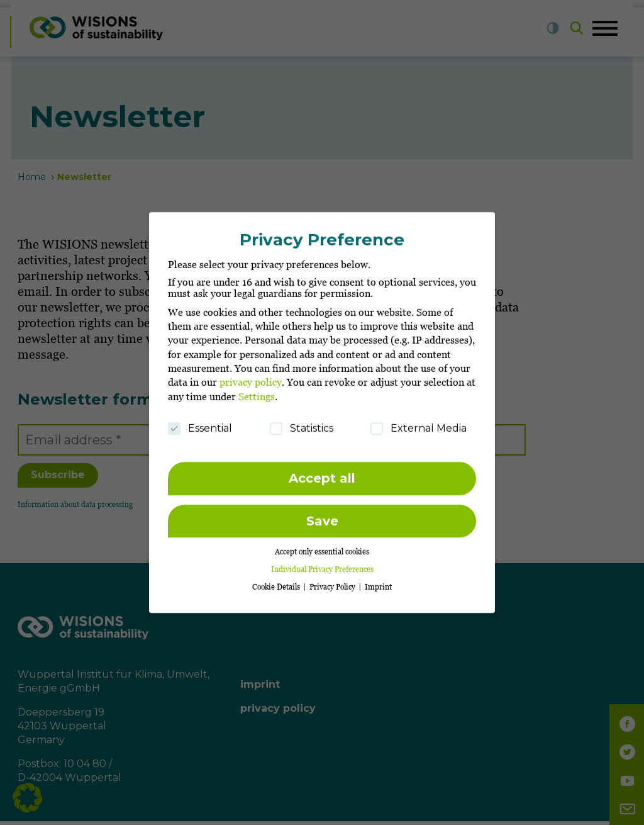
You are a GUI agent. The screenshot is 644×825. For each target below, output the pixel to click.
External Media (419, 423)
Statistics (302, 423)
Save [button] (322, 515)
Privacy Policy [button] (333, 582)
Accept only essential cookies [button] (322, 547)
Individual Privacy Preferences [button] (322, 564)
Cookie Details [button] (277, 582)
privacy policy (251, 377)
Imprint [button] (378, 582)
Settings (257, 391)
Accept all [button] (322, 473)
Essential (200, 423)
